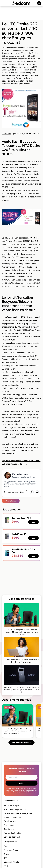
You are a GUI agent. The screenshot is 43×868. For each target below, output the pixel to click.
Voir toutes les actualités (21, 743)
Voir (33, 522)
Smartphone (9, 829)
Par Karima (7, 134)
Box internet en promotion (15, 809)
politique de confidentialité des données (23, 792)
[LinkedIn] (37, 492)
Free (6, 846)
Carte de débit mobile (13, 837)
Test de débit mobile (12, 833)
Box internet (9, 825)
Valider (21, 783)
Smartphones (11, 501)
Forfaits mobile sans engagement (18, 813)
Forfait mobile (10, 821)
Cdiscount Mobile (11, 862)
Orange (7, 854)
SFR (5, 858)
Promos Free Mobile (12, 817)
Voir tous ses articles (16, 492)
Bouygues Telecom (12, 850)
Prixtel (6, 866)
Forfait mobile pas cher (14, 805)
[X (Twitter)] (32, 492)
